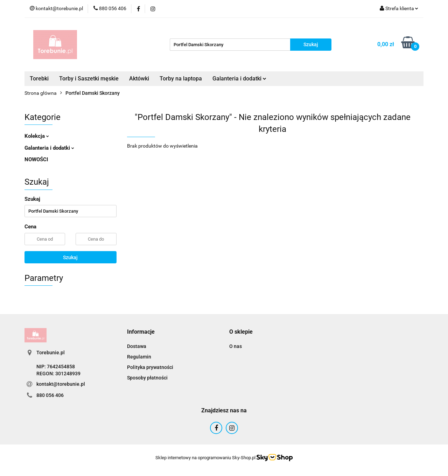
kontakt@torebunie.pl (61, 384)
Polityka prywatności (150, 367)
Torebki (39, 79)
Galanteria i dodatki (239, 79)
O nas (236, 346)
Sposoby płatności (147, 378)
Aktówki (139, 79)
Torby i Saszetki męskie (89, 79)
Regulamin (139, 357)
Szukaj (70, 257)
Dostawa (137, 346)
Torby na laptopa (181, 79)
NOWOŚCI (36, 159)
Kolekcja (37, 136)
